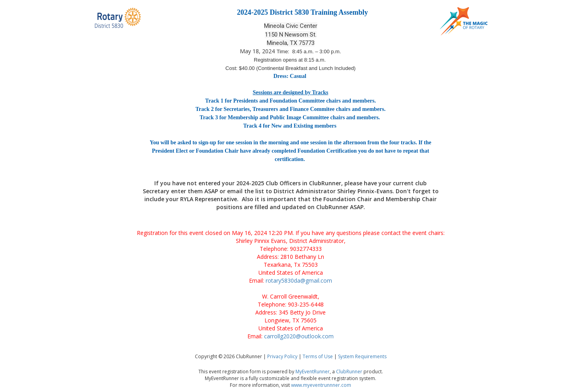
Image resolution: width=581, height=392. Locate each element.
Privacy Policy (282, 356)
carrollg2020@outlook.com (299, 336)
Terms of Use (318, 356)
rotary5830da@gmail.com (299, 280)
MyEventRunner (313, 372)
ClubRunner (349, 372)
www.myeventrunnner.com (321, 385)
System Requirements (362, 356)
